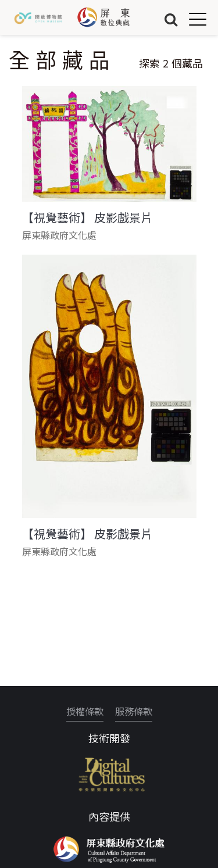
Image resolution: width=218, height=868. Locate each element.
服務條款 (134, 711)
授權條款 (85, 711)
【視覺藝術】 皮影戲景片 (87, 217)
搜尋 (171, 19)
